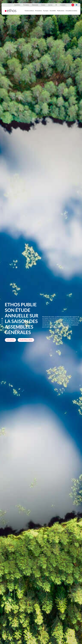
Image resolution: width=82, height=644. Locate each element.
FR (56, 5)
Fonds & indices (29, 11)
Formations (26, 5)
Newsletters (17, 5)
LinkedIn (76, 5)
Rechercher (73, 5)
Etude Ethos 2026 (26, 340)
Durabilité (53, 11)
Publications (61, 11)
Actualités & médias (71, 11)
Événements (35, 5)
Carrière (50, 5)
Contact (43, 5)
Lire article (10, 340)
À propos (46, 11)
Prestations (38, 11)
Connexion (63, 5)
